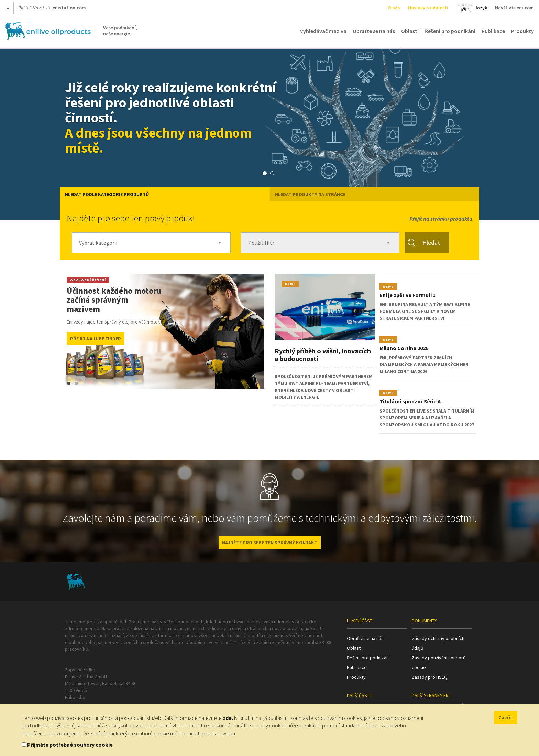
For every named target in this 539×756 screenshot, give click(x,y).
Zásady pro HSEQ (430, 677)
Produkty (522, 31)
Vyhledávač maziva (323, 31)
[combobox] (151, 243)
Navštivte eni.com (514, 8)
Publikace (493, 31)
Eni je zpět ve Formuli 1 (408, 295)
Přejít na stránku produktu (441, 219)
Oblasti (410, 31)
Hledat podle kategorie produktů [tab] (107, 194)
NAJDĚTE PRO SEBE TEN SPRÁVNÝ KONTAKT (270, 543)
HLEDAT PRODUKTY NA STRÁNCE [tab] (310, 194)
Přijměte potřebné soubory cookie (70, 745)
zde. (228, 718)
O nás (394, 8)
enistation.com (69, 8)
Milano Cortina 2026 (404, 348)
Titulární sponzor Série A (410, 401)
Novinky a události (428, 8)
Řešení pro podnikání (450, 31)
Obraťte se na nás (374, 31)
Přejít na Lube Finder (96, 339)
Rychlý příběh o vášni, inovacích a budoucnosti (323, 355)
